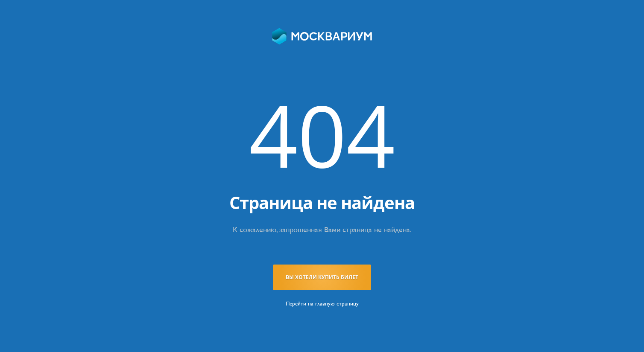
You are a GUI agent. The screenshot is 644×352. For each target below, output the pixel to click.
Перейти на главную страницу (322, 304)
